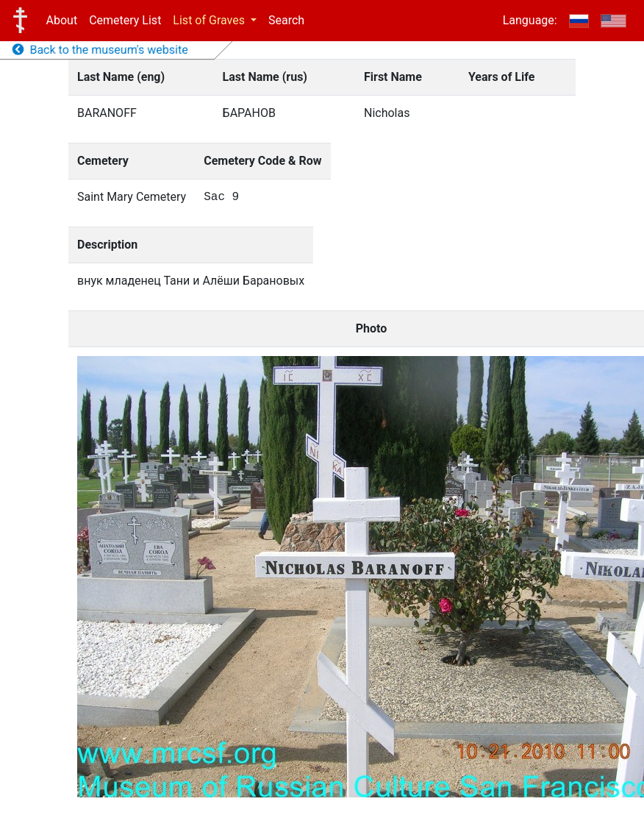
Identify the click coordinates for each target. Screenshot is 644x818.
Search (286, 20)
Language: (530, 20)
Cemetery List (125, 20)
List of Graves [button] (210, 20)
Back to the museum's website (100, 50)
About (62, 20)
